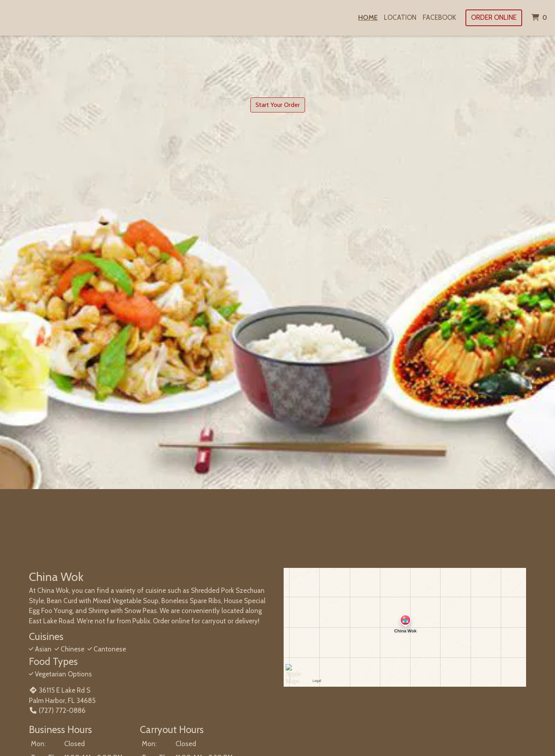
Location (400, 17)
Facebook (439, 17)
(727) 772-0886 (57, 710)
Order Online (494, 17)
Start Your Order (278, 105)
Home (368, 17)
